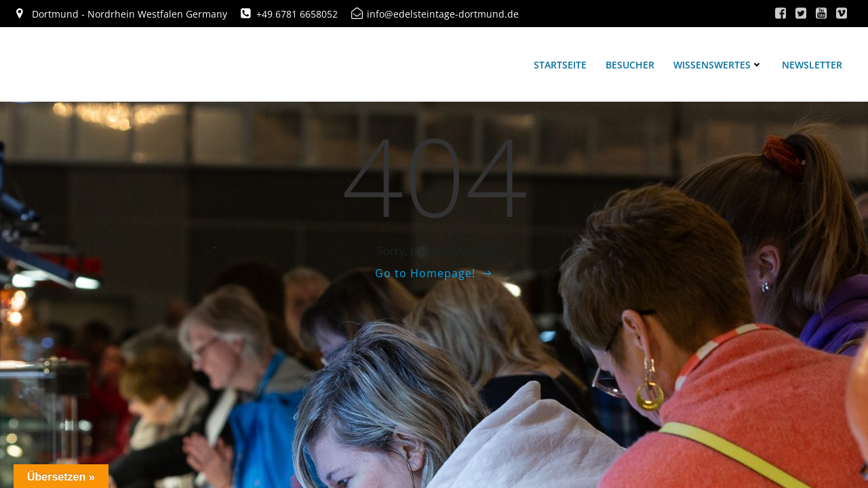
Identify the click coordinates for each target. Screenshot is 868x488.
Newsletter (812, 65)
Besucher (630, 65)
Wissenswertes (718, 65)
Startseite (560, 65)
